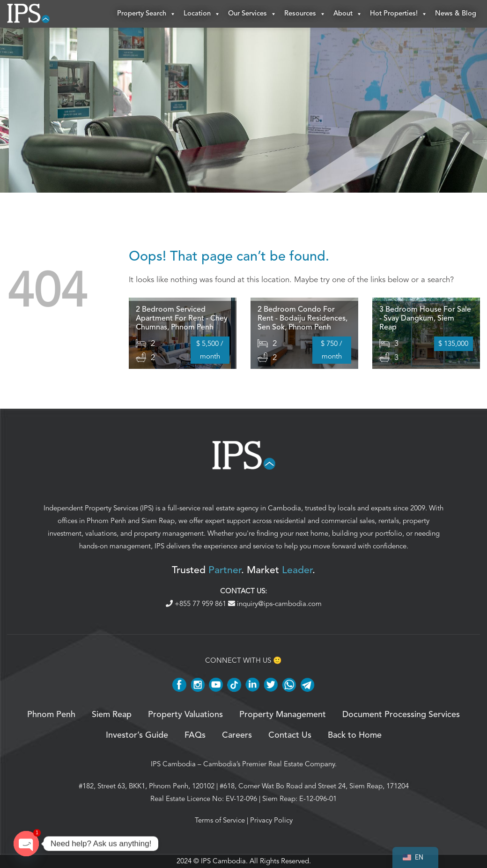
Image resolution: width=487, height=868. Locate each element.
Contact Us (290, 736)
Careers (237, 736)
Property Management (283, 715)
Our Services (252, 14)
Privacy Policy (271, 821)
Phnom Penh (106, 521)
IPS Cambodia (173, 764)
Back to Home (355, 736)
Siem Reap (158, 521)
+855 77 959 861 (197, 604)
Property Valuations (185, 715)
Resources (305, 14)
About (348, 14)
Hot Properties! (399, 14)
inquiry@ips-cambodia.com (275, 604)
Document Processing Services (401, 715)
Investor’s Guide (137, 736)
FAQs (195, 736)
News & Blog (456, 14)
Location (202, 14)
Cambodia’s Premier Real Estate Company (269, 764)
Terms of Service (220, 821)
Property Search (147, 14)
